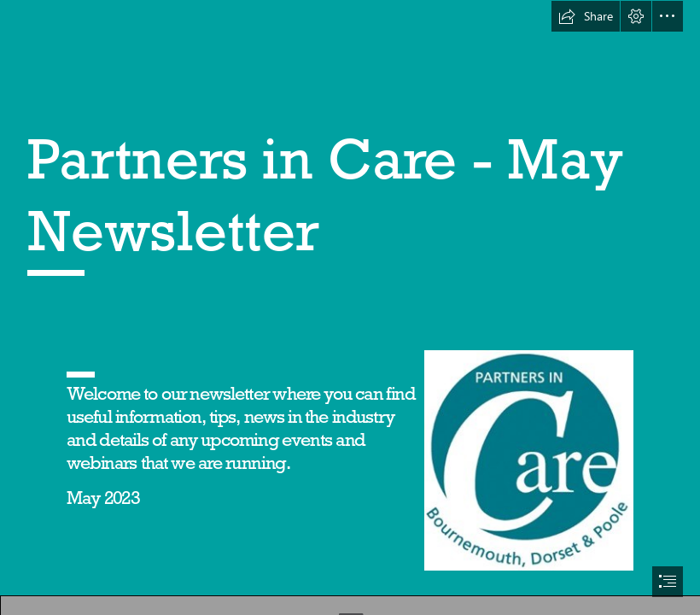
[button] (586, 16)
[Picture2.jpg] (528, 460)
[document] (350, 307)
